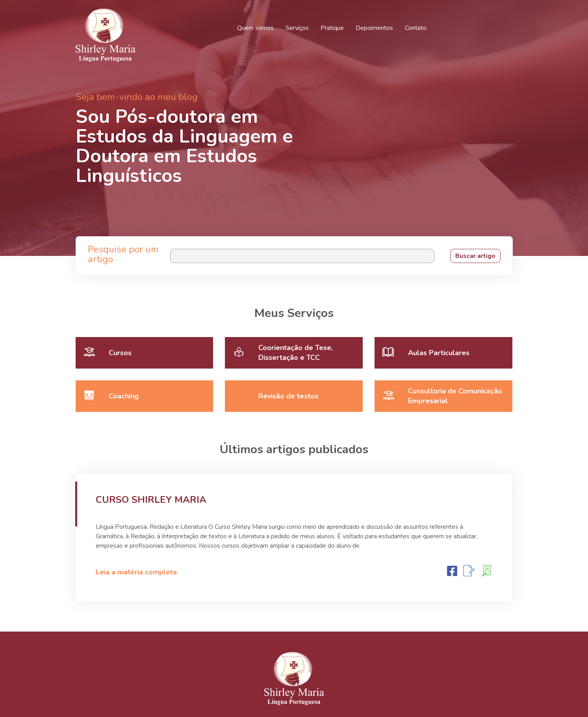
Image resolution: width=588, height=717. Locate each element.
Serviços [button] (297, 28)
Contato (416, 28)
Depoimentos (374, 28)
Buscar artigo (475, 256)
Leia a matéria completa (136, 572)
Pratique (332, 28)
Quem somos (255, 28)
